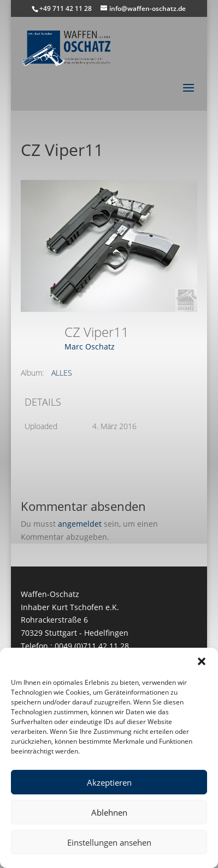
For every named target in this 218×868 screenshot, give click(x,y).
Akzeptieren (109, 782)
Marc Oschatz (90, 346)
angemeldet (80, 524)
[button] (202, 661)
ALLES (62, 373)
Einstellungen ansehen (109, 842)
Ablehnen (109, 812)
